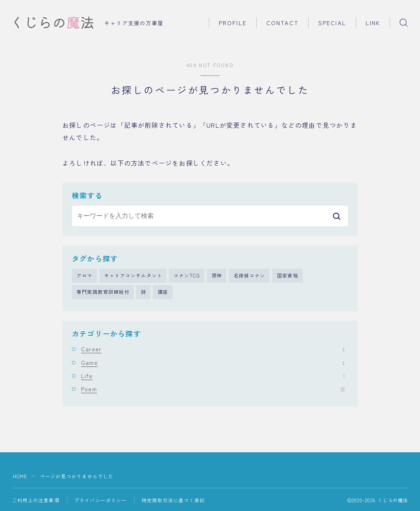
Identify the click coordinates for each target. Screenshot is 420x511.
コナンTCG (187, 276)
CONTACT (282, 23)
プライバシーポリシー (101, 500)
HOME (20, 476)
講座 (163, 292)
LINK (373, 23)
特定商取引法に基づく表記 (173, 500)
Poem (213, 389)
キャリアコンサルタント (133, 276)
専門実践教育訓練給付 (103, 292)
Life (213, 376)
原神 (217, 276)
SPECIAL (332, 23)
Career (213, 349)
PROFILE (233, 23)
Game (213, 363)
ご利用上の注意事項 (36, 500)
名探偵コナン (249, 276)
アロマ (85, 276)
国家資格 (288, 276)
